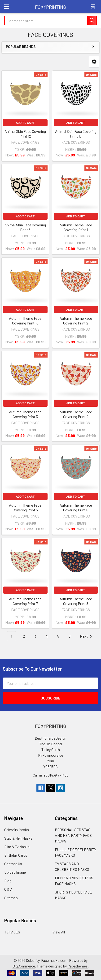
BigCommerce (24, 966)
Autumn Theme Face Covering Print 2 (76, 321)
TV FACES (12, 932)
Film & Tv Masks (17, 847)
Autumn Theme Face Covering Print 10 (25, 321)
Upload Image (15, 872)
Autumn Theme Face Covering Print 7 (25, 601)
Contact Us (13, 864)
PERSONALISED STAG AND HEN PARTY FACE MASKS (73, 835)
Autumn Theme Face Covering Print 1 (76, 227)
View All (59, 932)
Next (87, 636)
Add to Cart (25, 123)
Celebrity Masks (17, 830)
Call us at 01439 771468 (51, 775)
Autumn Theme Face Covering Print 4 (76, 414)
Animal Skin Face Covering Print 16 (76, 134)
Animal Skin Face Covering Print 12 (25, 134)
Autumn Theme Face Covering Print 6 (76, 507)
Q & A (8, 889)
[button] (94, 62)
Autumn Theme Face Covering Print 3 (25, 414)
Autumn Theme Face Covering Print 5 (25, 507)
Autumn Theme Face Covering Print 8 (76, 601)
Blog (8, 881)
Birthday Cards (16, 855)
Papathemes (78, 966)
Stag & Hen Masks (18, 838)
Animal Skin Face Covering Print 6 (25, 227)
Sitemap (11, 898)
